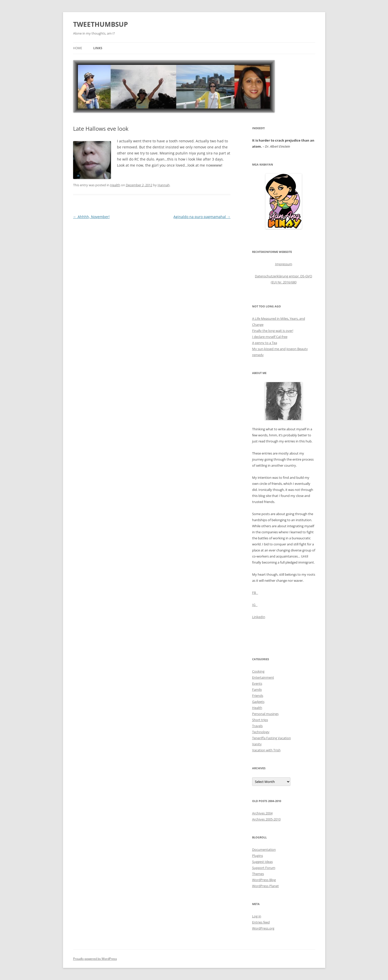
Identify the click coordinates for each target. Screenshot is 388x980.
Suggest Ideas (262, 862)
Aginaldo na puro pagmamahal (202, 217)
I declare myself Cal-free (270, 337)
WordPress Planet (265, 886)
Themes (258, 874)
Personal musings (265, 714)
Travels (257, 726)
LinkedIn (259, 617)
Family (257, 690)
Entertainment (263, 677)
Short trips (260, 720)
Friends (258, 696)
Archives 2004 (262, 813)
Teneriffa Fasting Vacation (272, 738)
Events (257, 683)
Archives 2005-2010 (266, 819)
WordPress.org (263, 928)
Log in (257, 916)
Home (78, 48)
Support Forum (264, 868)
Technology (261, 732)
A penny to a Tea (265, 343)
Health (115, 185)
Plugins (258, 856)
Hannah (164, 185)
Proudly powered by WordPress (95, 959)
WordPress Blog (264, 880)
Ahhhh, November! (91, 217)
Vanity (257, 744)
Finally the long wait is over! (273, 331)
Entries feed (261, 922)
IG (255, 605)
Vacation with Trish (266, 750)
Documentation (264, 850)
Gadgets (258, 702)
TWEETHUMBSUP (100, 24)
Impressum (284, 264)
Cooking (258, 671)
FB (255, 593)
